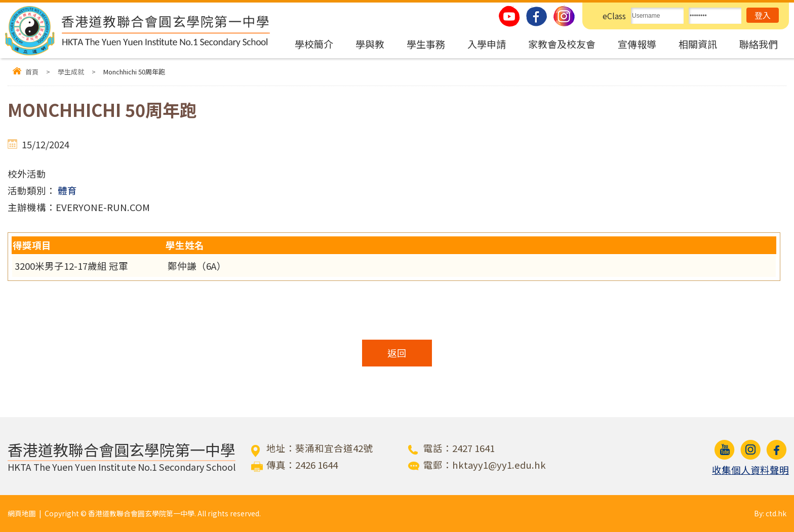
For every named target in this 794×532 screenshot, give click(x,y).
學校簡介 (314, 44)
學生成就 (71, 72)
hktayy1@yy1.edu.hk (499, 465)
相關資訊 (698, 44)
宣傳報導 (637, 44)
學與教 (370, 44)
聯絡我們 (759, 44)
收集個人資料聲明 (750, 470)
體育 (67, 190)
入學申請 (487, 44)
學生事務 (426, 44)
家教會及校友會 (562, 44)
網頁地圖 (22, 513)
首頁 (32, 72)
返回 (397, 353)
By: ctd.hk (770, 513)
